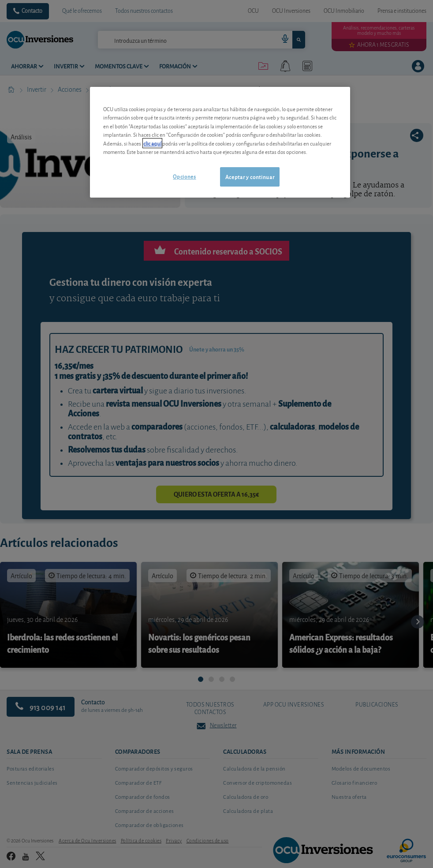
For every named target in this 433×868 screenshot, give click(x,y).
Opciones (184, 176)
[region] (220, 142)
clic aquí (152, 143)
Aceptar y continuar (250, 177)
